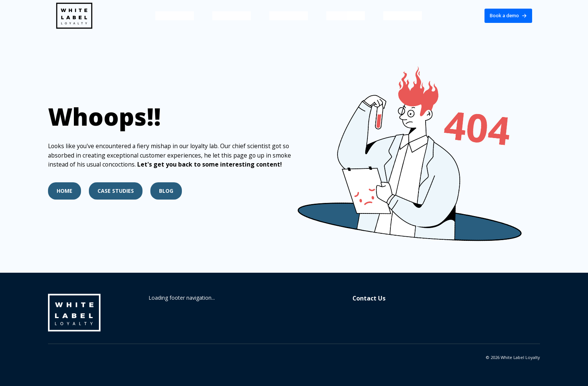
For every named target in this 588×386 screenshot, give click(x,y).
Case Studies (116, 191)
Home (64, 191)
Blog (166, 191)
